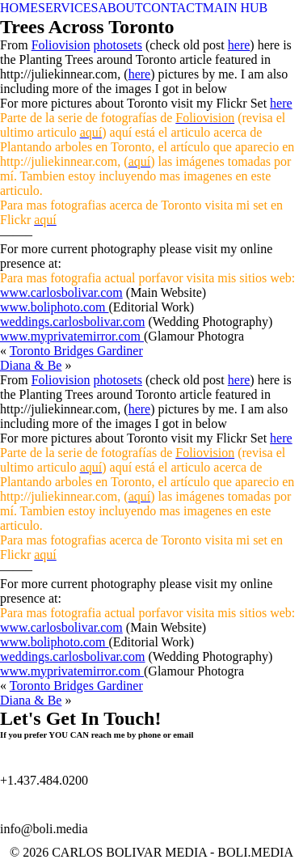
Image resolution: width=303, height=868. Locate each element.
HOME (19, 8)
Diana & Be (31, 365)
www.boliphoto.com (55, 307)
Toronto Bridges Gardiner (76, 351)
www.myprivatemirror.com (72, 336)
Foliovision (61, 45)
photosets (118, 45)
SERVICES (68, 8)
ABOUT (120, 8)
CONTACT (173, 8)
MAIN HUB (235, 8)
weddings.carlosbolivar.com (73, 322)
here (239, 45)
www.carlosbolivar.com (61, 292)
